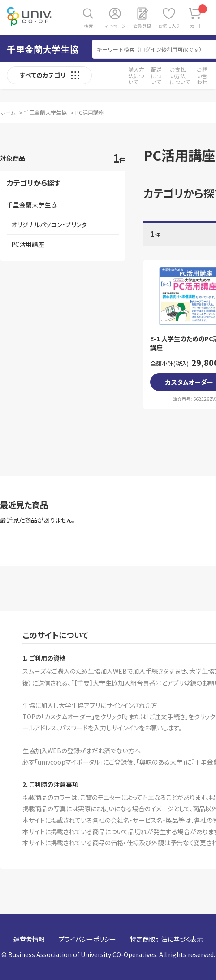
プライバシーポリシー (87, 939)
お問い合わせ (202, 76)
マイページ (115, 26)
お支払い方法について (180, 76)
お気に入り (169, 26)
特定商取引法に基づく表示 (166, 939)
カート (199, 17)
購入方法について (136, 76)
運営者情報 (29, 939)
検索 (88, 26)
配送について (156, 76)
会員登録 (142, 26)
